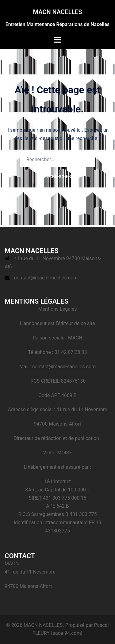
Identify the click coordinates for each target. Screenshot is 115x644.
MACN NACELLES (57, 12)
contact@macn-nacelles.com (46, 278)
